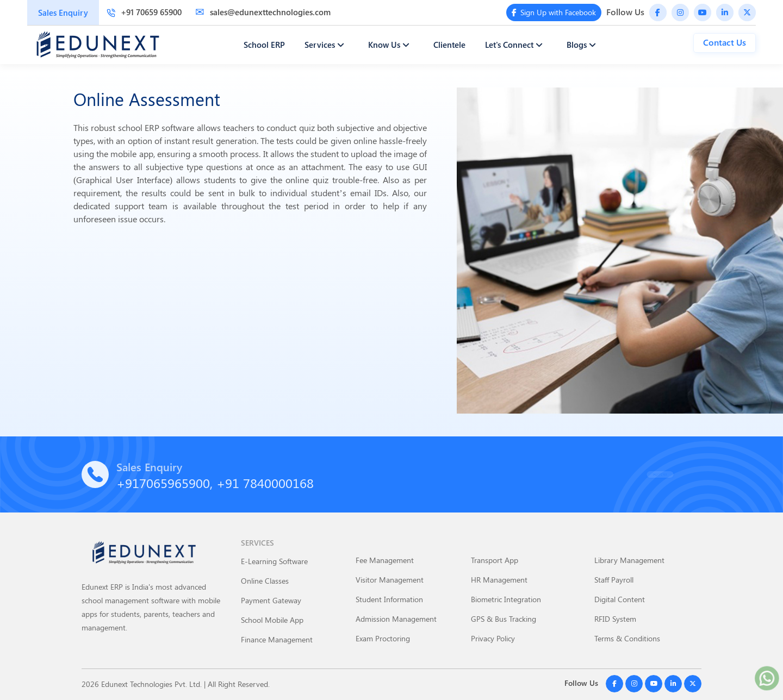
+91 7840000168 (265, 483)
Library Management (629, 560)
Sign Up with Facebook (554, 12)
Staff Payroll (614, 580)
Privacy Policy (493, 638)
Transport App (495, 560)
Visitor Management (390, 580)
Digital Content (620, 599)
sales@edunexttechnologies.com (263, 12)
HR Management (499, 580)
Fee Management (385, 560)
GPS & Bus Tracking (504, 619)
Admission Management (396, 619)
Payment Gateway (271, 600)
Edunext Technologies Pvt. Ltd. (151, 684)
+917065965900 (163, 483)
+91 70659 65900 (144, 12)
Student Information (389, 599)
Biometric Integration (506, 599)
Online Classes (265, 581)
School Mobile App (272, 620)
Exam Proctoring (383, 638)
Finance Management (277, 639)
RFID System (615, 619)
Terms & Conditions (627, 638)
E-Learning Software (274, 561)
